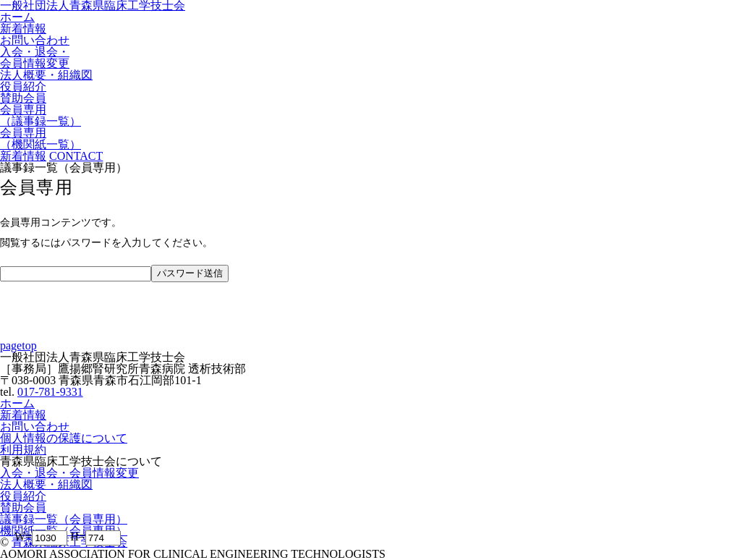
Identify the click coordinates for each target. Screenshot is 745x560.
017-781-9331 (50, 392)
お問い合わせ (35, 427)
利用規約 (23, 450)
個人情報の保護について (64, 438)
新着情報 (23, 415)
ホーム (17, 403)
